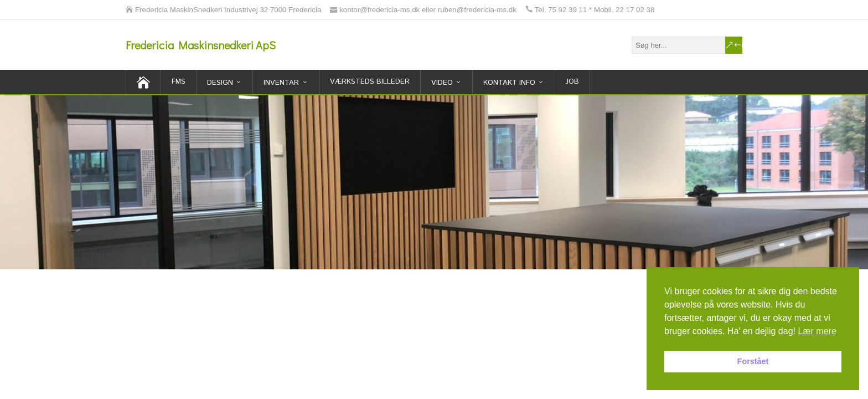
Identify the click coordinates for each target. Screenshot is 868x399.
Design (220, 83)
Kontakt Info (509, 83)
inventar (281, 83)
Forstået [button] (753, 361)
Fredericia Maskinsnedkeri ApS (201, 45)
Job (572, 82)
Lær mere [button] (817, 331)
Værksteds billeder (370, 82)
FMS (179, 82)
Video (442, 83)
